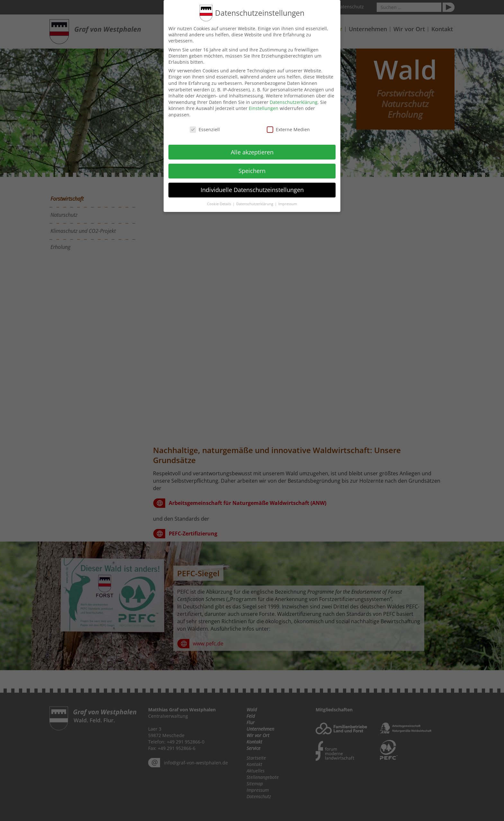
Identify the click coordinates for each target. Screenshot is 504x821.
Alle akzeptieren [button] (252, 151)
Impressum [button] (288, 203)
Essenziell (205, 128)
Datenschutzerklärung (294, 101)
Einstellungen (264, 108)
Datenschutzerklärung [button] (255, 203)
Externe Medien (288, 128)
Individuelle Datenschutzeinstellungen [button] (252, 189)
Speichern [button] (252, 170)
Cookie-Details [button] (220, 203)
